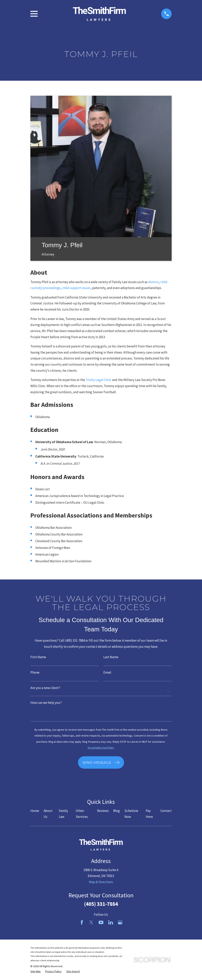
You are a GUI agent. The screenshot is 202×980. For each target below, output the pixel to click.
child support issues (76, 288)
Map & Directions (101, 882)
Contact (166, 811)
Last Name (111, 657)
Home (35, 811)
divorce (153, 282)
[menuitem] (36, 972)
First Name (38, 657)
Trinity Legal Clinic (99, 380)
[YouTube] (101, 922)
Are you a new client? (45, 688)
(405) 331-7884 (101, 904)
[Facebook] (82, 922)
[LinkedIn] (111, 922)
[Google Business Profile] (120, 922)
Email (107, 673)
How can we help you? (46, 703)
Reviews (103, 811)
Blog (116, 811)
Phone (35, 673)
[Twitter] (91, 922)
